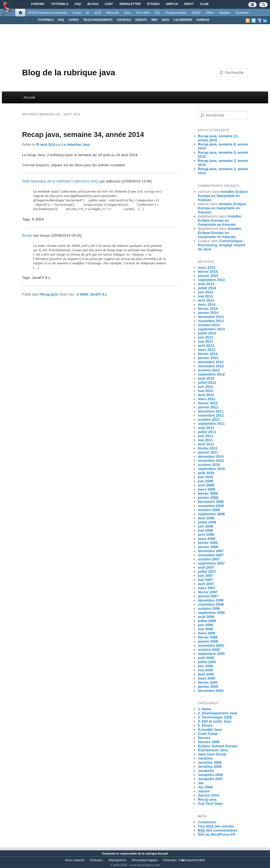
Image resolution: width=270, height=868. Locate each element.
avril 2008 (206, 535)
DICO (166, 20)
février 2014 (208, 309)
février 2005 (208, 682)
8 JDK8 (83, 294)
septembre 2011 (211, 424)
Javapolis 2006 (211, 775)
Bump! (28, 235)
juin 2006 (206, 625)
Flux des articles (216, 826)
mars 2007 (207, 588)
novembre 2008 (211, 506)
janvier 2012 (208, 407)
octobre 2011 (209, 419)
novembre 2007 (211, 555)
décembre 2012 (211, 362)
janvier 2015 (208, 276)
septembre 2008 (211, 514)
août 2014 (206, 284)
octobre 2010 (209, 465)
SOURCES (124, 20)
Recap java (49, 294)
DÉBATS (141, 20)
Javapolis (206, 771)
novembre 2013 (211, 321)
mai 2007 (206, 580)
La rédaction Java (76, 145)
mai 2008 (206, 530)
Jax (201, 783)
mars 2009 (207, 489)
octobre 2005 (209, 650)
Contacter (109, 853)
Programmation (176, 13)
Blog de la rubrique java (69, 72)
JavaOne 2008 (210, 767)
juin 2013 (206, 337)
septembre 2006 (211, 613)
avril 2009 (206, 485)
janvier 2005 (208, 687)
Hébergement (117, 860)
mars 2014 (207, 304)
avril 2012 (206, 395)
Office (210, 13)
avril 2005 (206, 674)
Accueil (29, 97)
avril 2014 (206, 300)
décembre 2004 (211, 691)
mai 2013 (206, 341)
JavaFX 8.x (98, 294)
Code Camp (208, 734)
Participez (97, 860)
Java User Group (212, 754)
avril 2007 (206, 584)
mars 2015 (207, 267)
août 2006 (206, 617)
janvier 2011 (208, 452)
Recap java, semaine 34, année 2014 (83, 134)
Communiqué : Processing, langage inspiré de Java (222, 245)
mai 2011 (206, 440)
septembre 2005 (211, 654)
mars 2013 (207, 350)
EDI (157, 13)
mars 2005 (207, 678)
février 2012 (208, 403)
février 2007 (208, 592)
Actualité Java (210, 730)
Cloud (77, 13)
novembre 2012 (211, 366)
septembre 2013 (211, 329)
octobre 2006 (209, 608)
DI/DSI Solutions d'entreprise (48, 13)
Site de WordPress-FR (217, 834)
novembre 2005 (211, 645)
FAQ (61, 20)
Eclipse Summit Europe (218, 746)
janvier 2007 (208, 596)
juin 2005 (206, 666)
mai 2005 (206, 670)
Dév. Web (143, 13)
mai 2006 (206, 629)
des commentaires (218, 830)
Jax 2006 (205, 787)
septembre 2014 (211, 280)
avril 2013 (206, 346)
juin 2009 (206, 481)
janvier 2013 (208, 358)
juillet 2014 (207, 288)
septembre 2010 (211, 469)
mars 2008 (207, 539)
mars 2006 (207, 633)
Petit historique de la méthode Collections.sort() (61, 181)
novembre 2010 (211, 461)
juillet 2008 (207, 522)
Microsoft (112, 13)
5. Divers (205, 725)
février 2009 (208, 493)
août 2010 (206, 473)
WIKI (154, 20)
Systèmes (242, 13)
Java (128, 13)
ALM (98, 13)
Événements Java (213, 750)
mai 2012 (206, 391)
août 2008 (206, 518)
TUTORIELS (46, 20)
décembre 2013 (211, 317)
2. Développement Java (218, 713)
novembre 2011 (211, 415)
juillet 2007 (207, 571)
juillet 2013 (207, 333)
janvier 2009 (208, 498)
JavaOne (205, 758)
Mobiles (225, 13)
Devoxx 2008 (209, 742)
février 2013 (208, 354)
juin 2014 (206, 292)
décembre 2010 (211, 456)
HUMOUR (203, 20)
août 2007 (206, 567)
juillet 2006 (207, 621)
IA (88, 13)
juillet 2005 (207, 662)
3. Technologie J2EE (215, 717)
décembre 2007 (211, 551)
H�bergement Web (192, 860)
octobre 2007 (209, 559)
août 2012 (206, 378)
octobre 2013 (209, 325)
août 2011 (206, 428)
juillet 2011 (207, 432)
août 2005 (206, 658)
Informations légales (145, 860)
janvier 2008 (208, 547)
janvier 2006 (208, 641)
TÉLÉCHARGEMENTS (98, 20)
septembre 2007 (211, 563)
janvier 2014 (208, 313)
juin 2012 (206, 387)
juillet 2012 (207, 383)
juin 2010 (206, 477)
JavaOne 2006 (210, 762)
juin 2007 (206, 576)
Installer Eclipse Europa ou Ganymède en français (223, 196)
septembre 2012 (211, 374)
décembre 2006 (211, 600)
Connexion (207, 822)
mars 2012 (207, 399)
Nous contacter (75, 860)
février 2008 (208, 543)
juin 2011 (206, 436)
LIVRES (74, 20)
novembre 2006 (211, 604)
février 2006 (208, 637)
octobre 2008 (209, 510)
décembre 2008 (211, 502)
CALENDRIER (183, 20)
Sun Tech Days (211, 803)
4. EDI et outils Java (215, 721)
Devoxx (204, 738)
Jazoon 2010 (209, 795)
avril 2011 (206, 444)
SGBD (196, 13)
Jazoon (204, 791)
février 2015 (208, 272)
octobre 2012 (209, 370)
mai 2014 (206, 296)
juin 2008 (206, 526)
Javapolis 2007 (211, 779)
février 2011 (208, 448)
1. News (205, 709)
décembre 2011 (211, 411)
